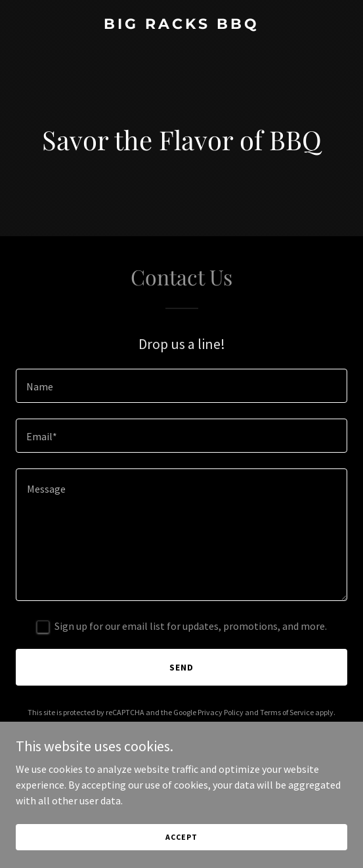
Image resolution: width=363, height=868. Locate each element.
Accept (181, 837)
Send (181, 667)
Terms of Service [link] (287, 712)
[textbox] (181, 386)
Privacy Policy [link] (221, 712)
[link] (181, 25)
